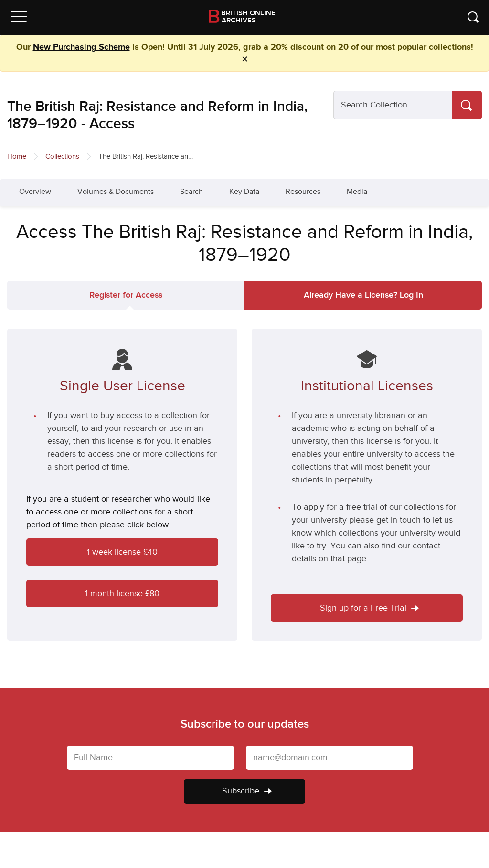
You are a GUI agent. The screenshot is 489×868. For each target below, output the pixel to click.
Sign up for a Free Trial (369, 608)
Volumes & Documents (116, 192)
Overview (35, 192)
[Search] (467, 105)
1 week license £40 (122, 552)
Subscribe (247, 791)
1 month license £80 (122, 594)
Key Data (244, 192)
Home (17, 156)
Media (357, 192)
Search (191, 192)
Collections (62, 156)
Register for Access (126, 295)
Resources (303, 192)
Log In (363, 295)
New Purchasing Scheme (81, 47)
